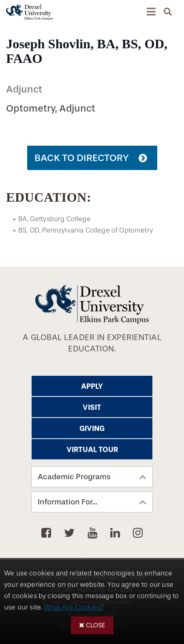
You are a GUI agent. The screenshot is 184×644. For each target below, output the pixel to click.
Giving (92, 429)
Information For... (67, 502)
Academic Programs (74, 477)
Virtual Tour (92, 450)
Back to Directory (82, 158)
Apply (92, 386)
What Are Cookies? (74, 607)
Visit (92, 407)
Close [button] (96, 625)
